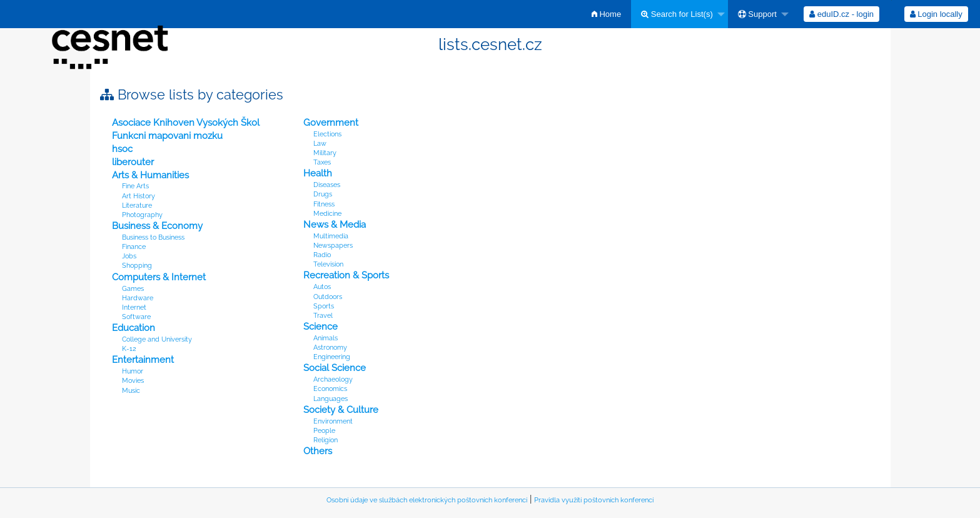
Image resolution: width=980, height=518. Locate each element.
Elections (327, 134)
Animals (326, 338)
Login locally (936, 14)
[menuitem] (606, 14)
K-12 (129, 349)
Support (757, 14)
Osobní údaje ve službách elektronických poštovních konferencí (427, 500)
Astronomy (330, 348)
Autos (322, 287)
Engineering (332, 357)
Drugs (323, 194)
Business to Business (153, 237)
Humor (133, 371)
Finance (134, 247)
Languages (331, 399)
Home (606, 14)
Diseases (327, 185)
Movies (133, 381)
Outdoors (328, 297)
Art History (139, 196)
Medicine (327, 214)
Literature (137, 206)
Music (131, 391)
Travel (323, 316)
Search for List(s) (677, 14)
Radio (322, 255)
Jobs (129, 256)
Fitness (324, 204)
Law (320, 144)
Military (325, 153)
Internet (134, 307)
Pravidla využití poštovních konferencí (594, 500)
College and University (157, 339)
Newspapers (333, 246)
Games (133, 289)
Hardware (138, 298)
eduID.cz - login (841, 14)
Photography (142, 215)
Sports (324, 306)
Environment (333, 421)
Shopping (137, 266)
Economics (330, 389)
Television (328, 264)
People (324, 431)
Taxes (322, 162)
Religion (326, 440)
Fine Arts (135, 186)
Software (136, 317)
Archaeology (333, 379)
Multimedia (331, 236)
